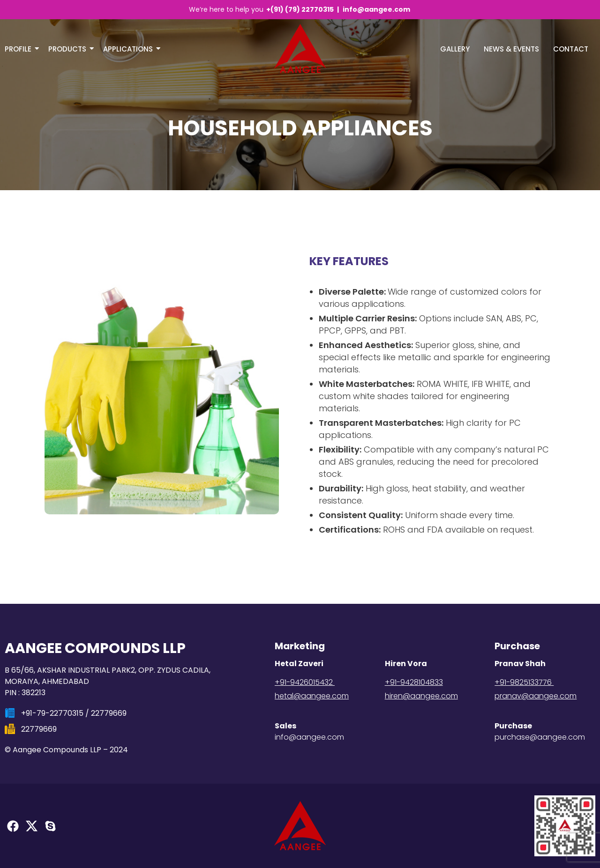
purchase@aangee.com (540, 737)
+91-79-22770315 (52, 713)
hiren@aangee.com (421, 696)
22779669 (109, 713)
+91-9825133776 (524, 682)
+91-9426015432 (305, 682)
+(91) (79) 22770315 (301, 9)
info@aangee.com (376, 9)
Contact (571, 49)
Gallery (455, 49)
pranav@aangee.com (536, 696)
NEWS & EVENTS (511, 49)
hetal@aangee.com (312, 696)
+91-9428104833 (414, 682)
